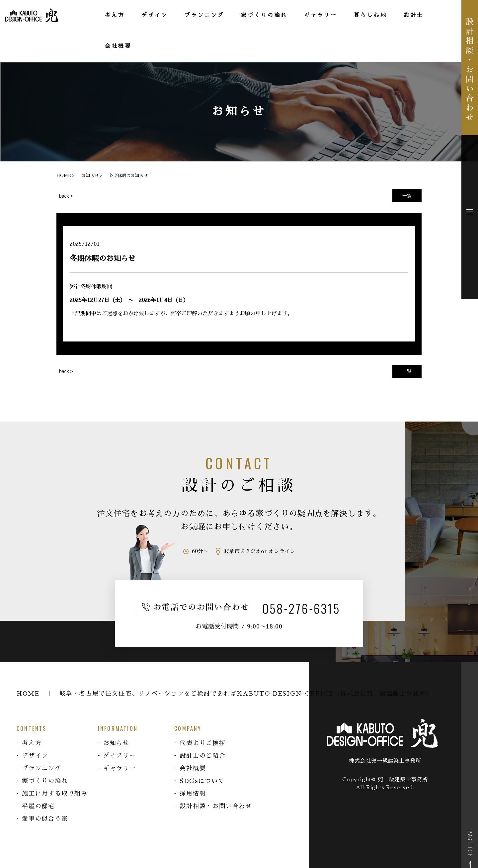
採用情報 (193, 794)
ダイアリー (120, 756)
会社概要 (193, 768)
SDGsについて (202, 781)
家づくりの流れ (45, 781)
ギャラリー (120, 768)
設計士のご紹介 (203, 756)
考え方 (32, 743)
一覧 (407, 196)
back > (66, 196)
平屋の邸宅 (38, 806)
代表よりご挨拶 (203, 743)
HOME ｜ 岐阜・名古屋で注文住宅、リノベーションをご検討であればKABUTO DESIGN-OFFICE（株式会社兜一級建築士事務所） (224, 694)
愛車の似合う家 (45, 819)
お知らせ (116, 743)
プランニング (42, 768)
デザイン (35, 756)
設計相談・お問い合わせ (216, 806)
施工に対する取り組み (55, 794)
